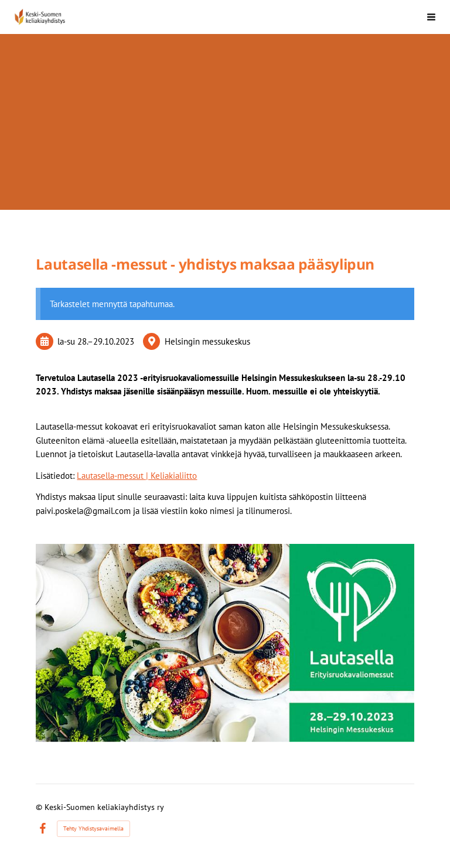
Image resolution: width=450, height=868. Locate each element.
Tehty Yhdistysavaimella (93, 828)
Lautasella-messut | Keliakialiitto (137, 476)
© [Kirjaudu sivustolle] (40, 807)
